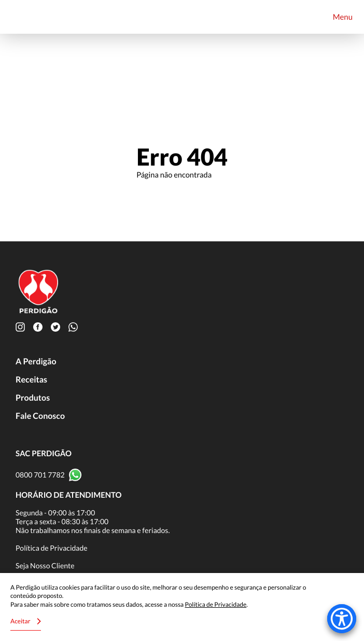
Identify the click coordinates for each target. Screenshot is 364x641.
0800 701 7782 (40, 475)
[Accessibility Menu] (342, 619)
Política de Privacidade (52, 548)
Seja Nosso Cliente (45, 565)
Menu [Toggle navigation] (343, 17)
